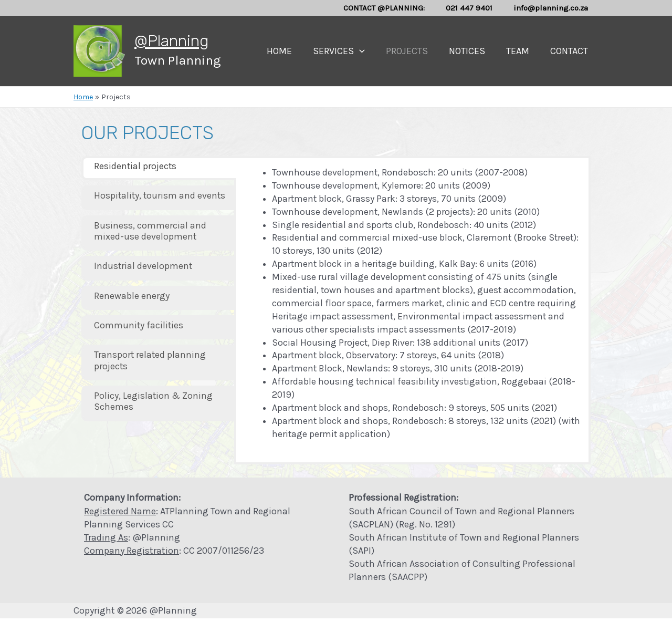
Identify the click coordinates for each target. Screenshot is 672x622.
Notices (472, 51)
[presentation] (369, 51)
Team (521, 51)
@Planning (171, 41)
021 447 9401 (477, 8)
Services (348, 51)
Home (291, 51)
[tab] (159, 168)
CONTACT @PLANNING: (397, 8)
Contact (570, 51)
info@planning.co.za (553, 8)
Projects (414, 51)
